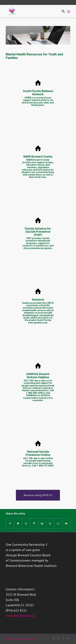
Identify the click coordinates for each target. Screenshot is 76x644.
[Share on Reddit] (58, 524)
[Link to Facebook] (58, 638)
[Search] (62, 11)
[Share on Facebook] (10, 524)
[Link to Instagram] (63, 638)
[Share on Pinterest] (34, 524)
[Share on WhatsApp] (26, 524)
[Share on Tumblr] (50, 524)
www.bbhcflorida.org (20, 616)
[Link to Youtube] (68, 638)
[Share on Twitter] (18, 524)
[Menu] (69, 11)
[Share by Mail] (66, 524)
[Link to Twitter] (54, 638)
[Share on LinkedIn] (42, 524)
